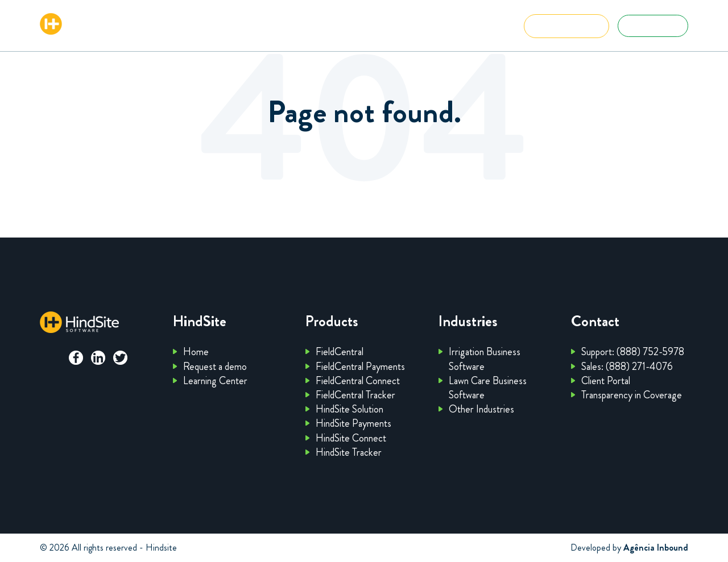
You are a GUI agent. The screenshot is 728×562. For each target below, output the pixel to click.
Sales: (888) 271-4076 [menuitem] (627, 367)
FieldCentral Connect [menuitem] (358, 381)
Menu (480, 28)
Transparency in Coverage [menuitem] (632, 395)
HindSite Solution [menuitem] (349, 409)
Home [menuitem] (196, 352)
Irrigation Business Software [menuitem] (485, 359)
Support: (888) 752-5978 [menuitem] (633, 352)
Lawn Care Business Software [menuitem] (488, 388)
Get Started (566, 26)
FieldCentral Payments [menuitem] (360, 367)
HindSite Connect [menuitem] (351, 438)
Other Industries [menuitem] (481, 409)
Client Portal (653, 26)
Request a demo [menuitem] (215, 367)
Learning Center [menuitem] (215, 381)
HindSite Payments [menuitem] (353, 423)
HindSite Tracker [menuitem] (349, 452)
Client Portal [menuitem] (606, 381)
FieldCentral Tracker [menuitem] (355, 395)
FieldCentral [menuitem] (340, 352)
